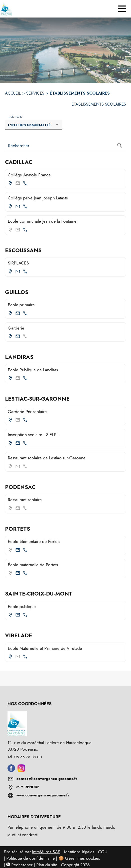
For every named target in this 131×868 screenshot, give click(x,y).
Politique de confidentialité (30, 858)
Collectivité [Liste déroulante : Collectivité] (15, 117)
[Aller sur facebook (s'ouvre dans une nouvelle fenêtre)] (11, 770)
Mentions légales (79, 852)
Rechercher (19, 865)
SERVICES (35, 93)
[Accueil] (9, 9)
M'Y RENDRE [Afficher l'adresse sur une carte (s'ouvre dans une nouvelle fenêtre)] (28, 787)
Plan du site (47, 865)
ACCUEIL (13, 93)
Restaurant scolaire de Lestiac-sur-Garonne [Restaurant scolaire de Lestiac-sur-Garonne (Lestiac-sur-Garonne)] (47, 458)
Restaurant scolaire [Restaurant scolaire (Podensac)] (25, 500)
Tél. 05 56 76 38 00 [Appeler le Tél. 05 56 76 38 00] (25, 757)
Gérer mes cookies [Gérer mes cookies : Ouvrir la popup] (82, 858)
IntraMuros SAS (46, 852)
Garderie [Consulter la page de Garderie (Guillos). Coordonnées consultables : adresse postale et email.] (16, 328)
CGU (103, 852)
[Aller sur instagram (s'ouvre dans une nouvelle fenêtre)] (21, 770)
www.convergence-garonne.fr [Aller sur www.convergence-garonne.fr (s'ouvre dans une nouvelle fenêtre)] (43, 795)
